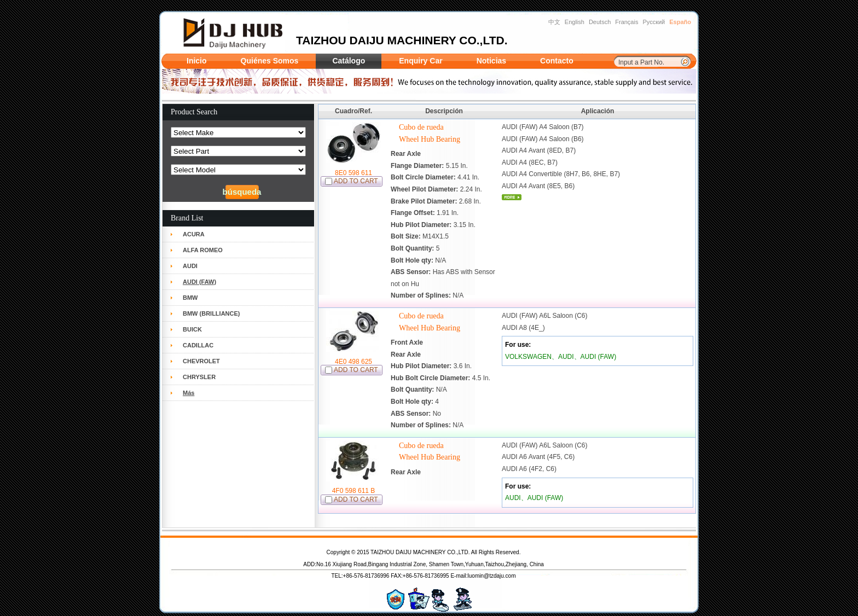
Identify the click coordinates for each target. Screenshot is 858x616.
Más (189, 393)
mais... (512, 197)
